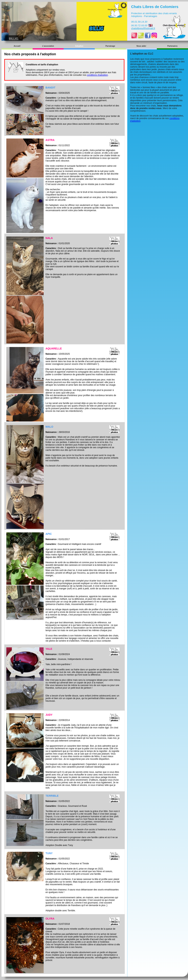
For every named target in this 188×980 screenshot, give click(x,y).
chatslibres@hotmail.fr (143, 28)
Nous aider (141, 46)
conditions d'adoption (97, 75)
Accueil (17, 46)
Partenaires (172, 46)
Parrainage (110, 46)
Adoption (79, 46)
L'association (48, 46)
